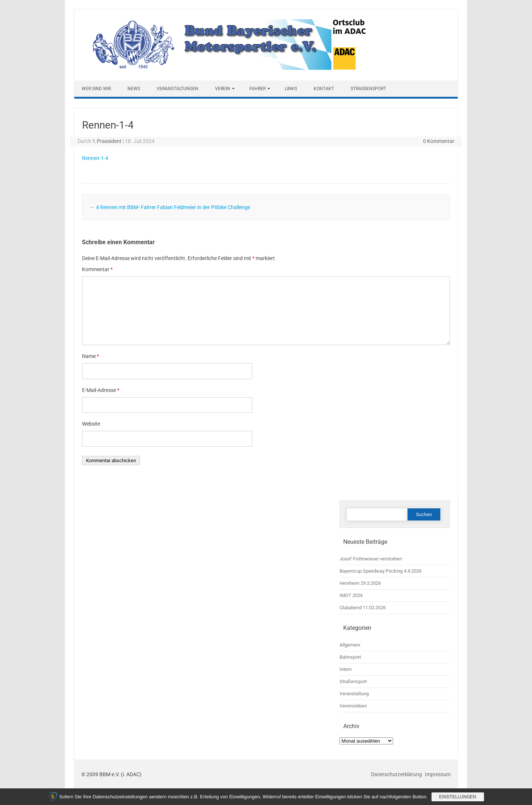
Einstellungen (458, 797)
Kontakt (324, 89)
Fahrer (258, 89)
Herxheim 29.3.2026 (360, 583)
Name (91, 356)
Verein (223, 89)
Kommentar (97, 269)
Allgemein (350, 645)
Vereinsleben (353, 706)
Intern (346, 669)
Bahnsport (350, 657)
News (134, 89)
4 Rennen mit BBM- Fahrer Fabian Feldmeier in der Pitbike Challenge (170, 207)
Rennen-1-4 (95, 158)
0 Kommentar (439, 141)
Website (91, 424)
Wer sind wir (96, 89)
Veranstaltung (354, 694)
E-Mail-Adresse (101, 390)
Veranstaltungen (178, 89)
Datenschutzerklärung (397, 774)
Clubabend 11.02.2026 (363, 608)
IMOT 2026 (351, 595)
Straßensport (368, 89)
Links (291, 89)
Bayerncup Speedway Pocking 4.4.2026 (381, 571)
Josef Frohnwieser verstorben (371, 559)
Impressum (438, 774)
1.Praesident (107, 141)
